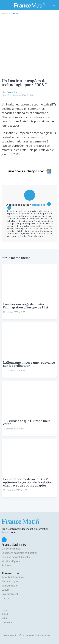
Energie (6, 598)
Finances (6, 610)
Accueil (5, 14)
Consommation (10, 586)
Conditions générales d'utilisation (20, 553)
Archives (6, 565)
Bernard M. (12, 92)
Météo (5, 618)
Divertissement (10, 594)
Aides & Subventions (13, 577)
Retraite (6, 614)
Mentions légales (11, 561)
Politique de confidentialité (16, 557)
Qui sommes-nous (12, 549)
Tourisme (7, 622)
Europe (14, 14)
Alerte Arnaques (10, 581)
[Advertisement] (29, 46)
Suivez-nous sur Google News (30, 171)
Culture (6, 590)
